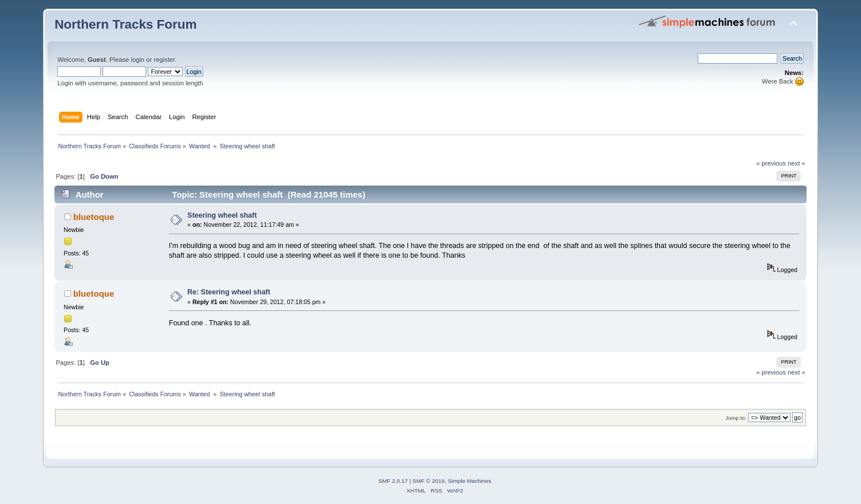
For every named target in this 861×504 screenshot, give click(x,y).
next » (797, 163)
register (164, 60)
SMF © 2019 (428, 481)
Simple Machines (470, 481)
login (137, 60)
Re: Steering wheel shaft (229, 292)
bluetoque (94, 217)
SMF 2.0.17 (393, 481)
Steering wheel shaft (222, 215)
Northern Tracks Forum (125, 24)
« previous (771, 163)
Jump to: (736, 418)
